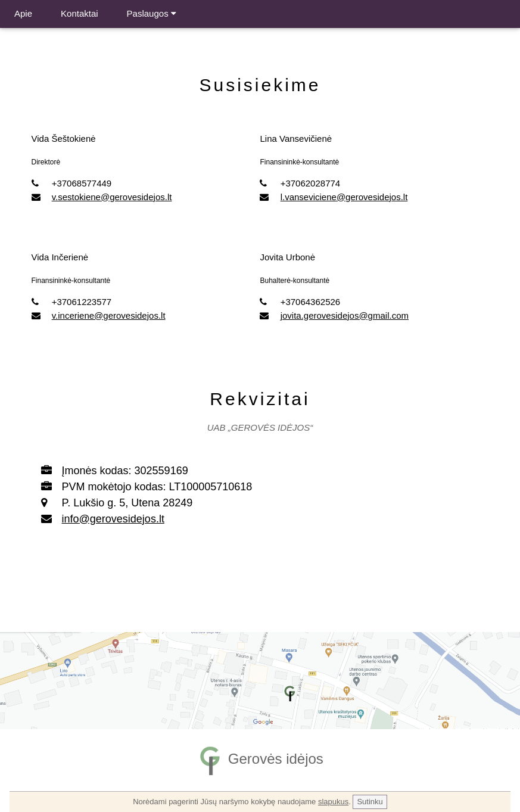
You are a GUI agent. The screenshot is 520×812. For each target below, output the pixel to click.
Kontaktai (80, 13)
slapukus (333, 802)
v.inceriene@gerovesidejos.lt (109, 315)
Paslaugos (152, 13)
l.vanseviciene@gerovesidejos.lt (344, 197)
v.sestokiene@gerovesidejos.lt (112, 197)
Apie (23, 13)
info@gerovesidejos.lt (113, 519)
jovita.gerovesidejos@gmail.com (345, 315)
